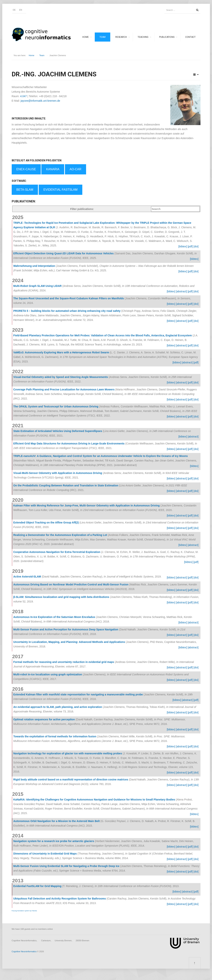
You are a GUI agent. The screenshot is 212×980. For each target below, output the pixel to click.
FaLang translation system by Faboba (24, 911)
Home (86, 37)
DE (14, 10)
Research (121, 37)
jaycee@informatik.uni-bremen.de (40, 101)
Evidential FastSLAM (61, 190)
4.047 (24, 96)
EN (21, 10)
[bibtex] (183, 246)
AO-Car (76, 169)
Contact (190, 37)
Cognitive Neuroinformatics (24, 951)
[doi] (196, 246)
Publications (167, 37)
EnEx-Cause (26, 169)
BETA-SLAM (25, 190)
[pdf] (190, 246)
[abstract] (181, 291)
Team (103, 37)
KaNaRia (53, 169)
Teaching (143, 37)
